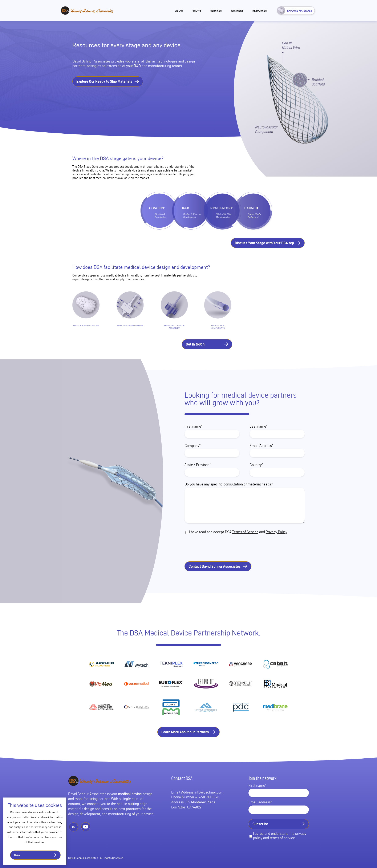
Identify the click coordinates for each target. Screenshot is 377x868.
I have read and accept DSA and (238, 532)
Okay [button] (17, 855)
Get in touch (195, 344)
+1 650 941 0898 (207, 797)
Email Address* (261, 446)
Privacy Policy (277, 532)
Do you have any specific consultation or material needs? (229, 484)
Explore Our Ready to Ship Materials (104, 81)
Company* (193, 446)
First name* (194, 426)
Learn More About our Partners (185, 732)
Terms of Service (245, 532)
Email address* (260, 802)
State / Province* (198, 465)
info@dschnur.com (209, 792)
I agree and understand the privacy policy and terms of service (280, 836)
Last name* (259, 426)
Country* (256, 465)
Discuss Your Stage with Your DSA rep (264, 243)
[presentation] (222, 548)
